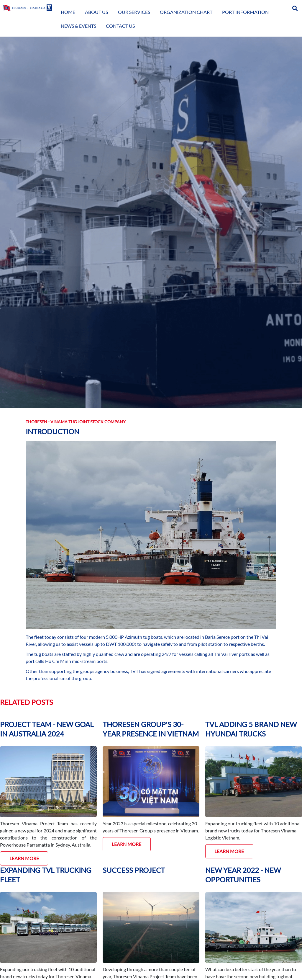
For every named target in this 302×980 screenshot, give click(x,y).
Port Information (208, 7)
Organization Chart (165, 7)
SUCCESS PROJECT (134, 870)
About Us (102, 7)
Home (83, 7)
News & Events (245, 7)
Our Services (127, 7)
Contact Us (275, 7)
